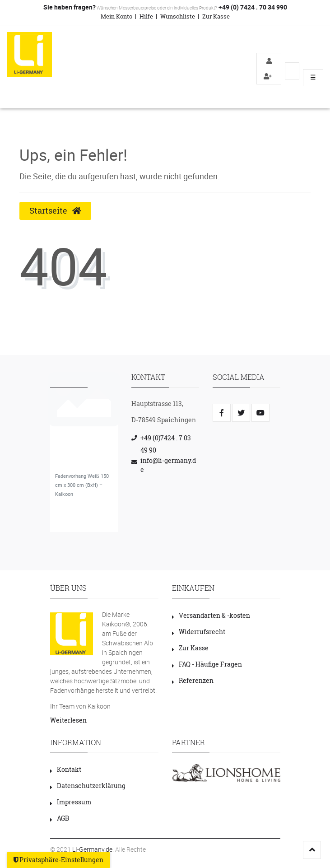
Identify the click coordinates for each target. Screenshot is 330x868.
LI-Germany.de (92, 849)
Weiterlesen (68, 720)
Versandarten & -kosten (211, 615)
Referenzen (193, 680)
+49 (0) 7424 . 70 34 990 (252, 7)
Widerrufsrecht (199, 632)
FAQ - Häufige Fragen (207, 664)
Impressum (71, 802)
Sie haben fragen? (70, 7)
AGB (60, 818)
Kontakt (66, 769)
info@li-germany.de (168, 465)
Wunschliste (178, 16)
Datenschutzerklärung (88, 786)
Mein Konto (116, 16)
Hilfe (146, 16)
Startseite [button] (55, 211)
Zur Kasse (216, 16)
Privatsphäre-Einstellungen (58, 860)
